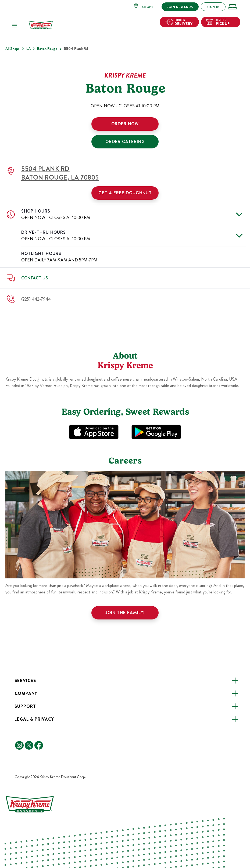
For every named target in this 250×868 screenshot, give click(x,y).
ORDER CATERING (125, 142)
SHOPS (148, 7)
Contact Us (35, 278)
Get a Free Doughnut (125, 193)
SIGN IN (213, 7)
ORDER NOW (125, 124)
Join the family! (125, 613)
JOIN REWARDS (180, 7)
